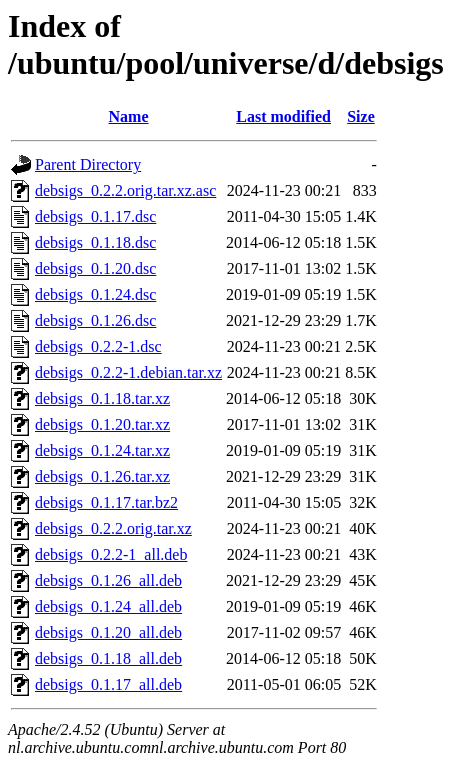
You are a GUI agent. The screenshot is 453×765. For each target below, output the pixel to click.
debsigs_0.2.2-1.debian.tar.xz (128, 372)
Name (129, 116)
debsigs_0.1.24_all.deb (108, 606)
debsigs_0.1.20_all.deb (108, 632)
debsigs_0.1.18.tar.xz (102, 398)
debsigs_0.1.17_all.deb (108, 684)
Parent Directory (88, 164)
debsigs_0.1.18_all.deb (108, 658)
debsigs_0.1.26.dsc (95, 320)
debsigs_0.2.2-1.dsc (98, 346)
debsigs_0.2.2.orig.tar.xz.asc (125, 190)
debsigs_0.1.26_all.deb (108, 580)
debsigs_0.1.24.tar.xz (102, 450)
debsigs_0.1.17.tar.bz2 (106, 502)
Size (361, 116)
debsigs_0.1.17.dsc (95, 216)
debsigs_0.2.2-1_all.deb (111, 554)
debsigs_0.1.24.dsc (95, 294)
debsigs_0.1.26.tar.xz (102, 476)
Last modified (283, 116)
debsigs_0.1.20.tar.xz (102, 424)
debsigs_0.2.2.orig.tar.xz (113, 528)
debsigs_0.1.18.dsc (95, 242)
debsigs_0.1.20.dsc (95, 268)
